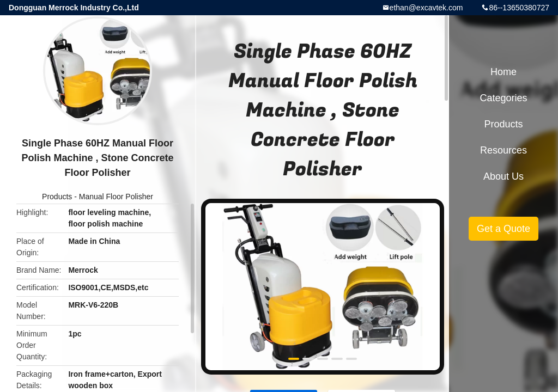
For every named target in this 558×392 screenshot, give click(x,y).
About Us (504, 176)
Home (504, 72)
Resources (504, 150)
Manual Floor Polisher (116, 197)
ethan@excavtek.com (426, 8)
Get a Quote (504, 229)
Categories (503, 98)
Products (57, 197)
